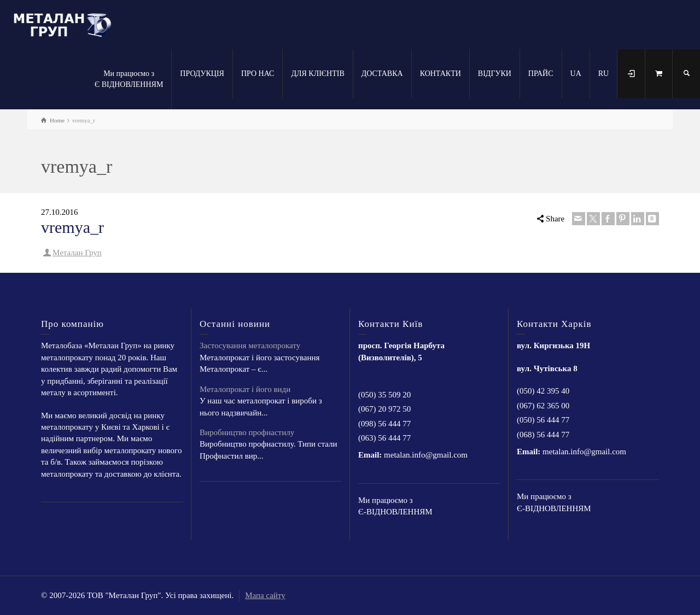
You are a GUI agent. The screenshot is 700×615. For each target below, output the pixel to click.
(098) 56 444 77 (384, 424)
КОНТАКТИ (441, 74)
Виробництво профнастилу (247, 432)
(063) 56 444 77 (384, 438)
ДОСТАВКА (382, 74)
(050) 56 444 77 (543, 420)
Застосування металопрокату (250, 345)
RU (603, 74)
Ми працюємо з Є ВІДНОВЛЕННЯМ (129, 79)
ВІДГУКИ (495, 74)
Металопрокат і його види (245, 389)
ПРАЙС (541, 74)
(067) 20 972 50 (384, 409)
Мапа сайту (265, 595)
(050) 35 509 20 (384, 395)
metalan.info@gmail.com (426, 455)
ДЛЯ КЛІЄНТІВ (317, 74)
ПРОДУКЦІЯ (202, 74)
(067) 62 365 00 (543, 406)
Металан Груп (77, 253)
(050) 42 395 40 (543, 391)
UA (576, 74)
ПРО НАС (258, 74)
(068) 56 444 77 (543, 435)
